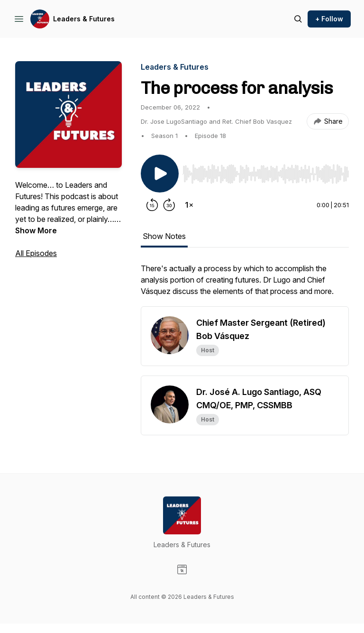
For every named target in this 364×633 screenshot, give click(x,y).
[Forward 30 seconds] (169, 205)
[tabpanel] (245, 284)
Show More (36, 230)
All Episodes (36, 253)
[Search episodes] (298, 19)
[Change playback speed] (189, 205)
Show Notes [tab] (164, 236)
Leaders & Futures (84, 19)
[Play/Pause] (160, 174)
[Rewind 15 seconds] (152, 205)
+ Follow (329, 19)
